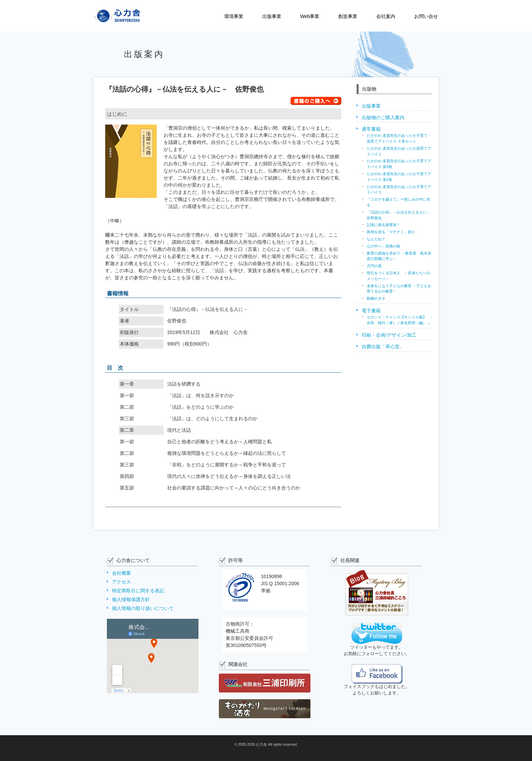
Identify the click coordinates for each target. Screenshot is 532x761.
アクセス (121, 582)
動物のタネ (376, 298)
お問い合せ (426, 16)
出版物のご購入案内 (383, 117)
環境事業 (234, 16)
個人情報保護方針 (131, 599)
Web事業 (310, 16)
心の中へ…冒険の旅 (384, 246)
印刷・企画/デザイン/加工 (389, 335)
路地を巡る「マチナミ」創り (391, 232)
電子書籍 (371, 311)
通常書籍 (371, 129)
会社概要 (121, 573)
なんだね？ (376, 239)
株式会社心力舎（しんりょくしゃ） (110, 16)
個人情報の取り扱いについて (143, 608)
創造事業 (348, 16)
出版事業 (272, 16)
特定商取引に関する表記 (138, 591)
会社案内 (386, 16)
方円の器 (374, 266)
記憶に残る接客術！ (384, 225)
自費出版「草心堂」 (383, 347)
